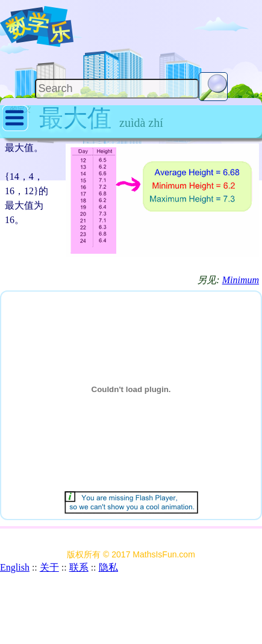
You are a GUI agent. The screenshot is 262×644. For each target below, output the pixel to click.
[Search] (117, 89)
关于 (49, 567)
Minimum (241, 280)
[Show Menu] (16, 129)
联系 (79, 567)
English (15, 567)
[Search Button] (213, 87)
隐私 (108, 567)
